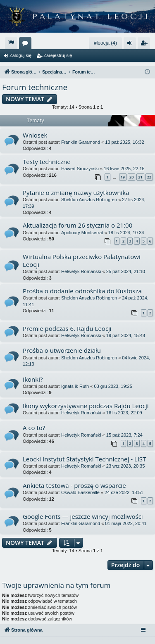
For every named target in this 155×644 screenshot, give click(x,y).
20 (131, 177)
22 (149, 177)
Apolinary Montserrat (82, 233)
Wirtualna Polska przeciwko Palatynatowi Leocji (82, 260)
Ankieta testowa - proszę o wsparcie (74, 485)
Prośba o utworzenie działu (62, 350)
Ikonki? (33, 379)
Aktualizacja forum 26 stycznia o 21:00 (77, 225)
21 (140, 177)
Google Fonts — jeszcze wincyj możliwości (83, 516)
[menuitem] (11, 43)
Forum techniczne (35, 87)
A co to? (34, 428)
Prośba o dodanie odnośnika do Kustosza (82, 291)
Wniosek (35, 135)
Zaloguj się (20, 55)
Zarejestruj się (58, 55)
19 (123, 177)
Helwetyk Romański (81, 271)
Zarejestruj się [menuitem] (145, 45)
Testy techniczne (47, 162)
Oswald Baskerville (80, 492)
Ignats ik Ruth (75, 386)
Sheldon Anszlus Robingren (89, 200)
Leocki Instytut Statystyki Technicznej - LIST (84, 459)
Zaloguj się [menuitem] (132, 45)
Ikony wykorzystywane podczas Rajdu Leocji (86, 406)
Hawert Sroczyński (80, 169)
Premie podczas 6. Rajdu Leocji (67, 328)
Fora (27, 45)
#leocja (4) (105, 43)
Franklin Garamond (81, 142)
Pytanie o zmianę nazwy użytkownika (76, 192)
